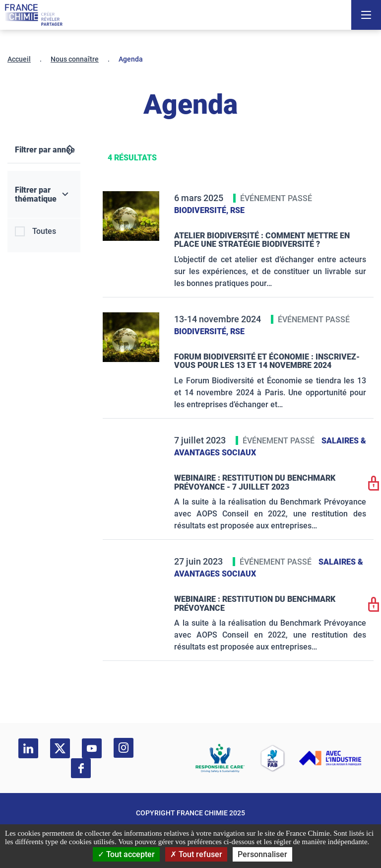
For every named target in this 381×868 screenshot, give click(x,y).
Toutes (44, 231)
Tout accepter (126, 854)
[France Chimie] (34, 15)
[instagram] (124, 748)
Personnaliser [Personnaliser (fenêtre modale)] (262, 854)
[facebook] (81, 768)
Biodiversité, (202, 210)
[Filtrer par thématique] (44, 195)
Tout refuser (196, 854)
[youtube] (92, 748)
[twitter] (60, 748)
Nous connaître (75, 59)
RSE (237, 210)
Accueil (19, 59)
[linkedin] (28, 748)
